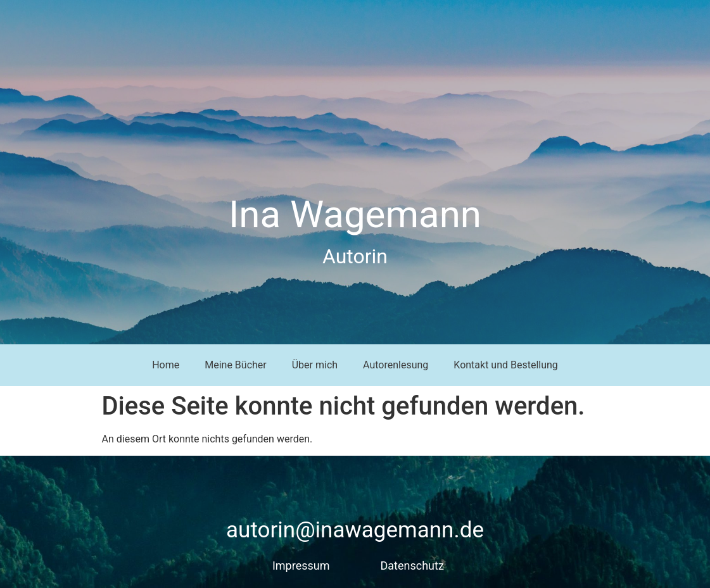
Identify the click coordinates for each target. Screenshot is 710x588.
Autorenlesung (396, 365)
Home (166, 365)
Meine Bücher (236, 365)
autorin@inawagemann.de (355, 530)
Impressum (301, 566)
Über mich (315, 365)
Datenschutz (412, 566)
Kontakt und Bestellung (506, 365)
